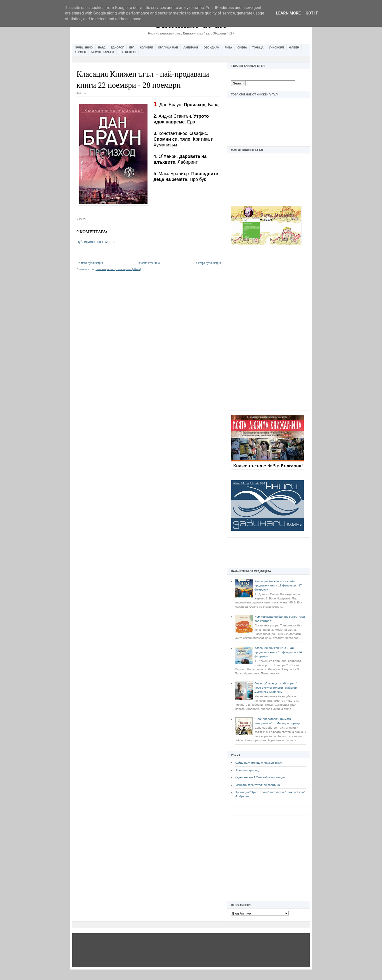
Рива (228, 47)
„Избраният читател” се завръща (257, 785)
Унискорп (276, 47)
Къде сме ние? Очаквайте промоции (260, 777)
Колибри (146, 47)
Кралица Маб (168, 47)
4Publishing (84, 47)
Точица (258, 47)
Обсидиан (211, 47)
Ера (132, 47)
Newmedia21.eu (103, 52)
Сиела (242, 47)
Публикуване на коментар (96, 242)
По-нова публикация (90, 263)
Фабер (294, 47)
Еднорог (117, 47)
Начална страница (247, 770)
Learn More (288, 13)
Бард (102, 47)
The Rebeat (127, 52)
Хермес (80, 52)
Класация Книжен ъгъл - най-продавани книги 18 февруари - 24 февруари (278, 652)
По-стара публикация (207, 263)
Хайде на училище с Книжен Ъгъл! (259, 763)
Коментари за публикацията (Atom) (118, 269)
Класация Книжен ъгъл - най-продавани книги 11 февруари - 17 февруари (278, 585)
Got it (312, 13)
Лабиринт (191, 47)
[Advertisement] (268, 331)
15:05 (82, 219)
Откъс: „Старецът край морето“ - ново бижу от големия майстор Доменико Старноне (277, 688)
